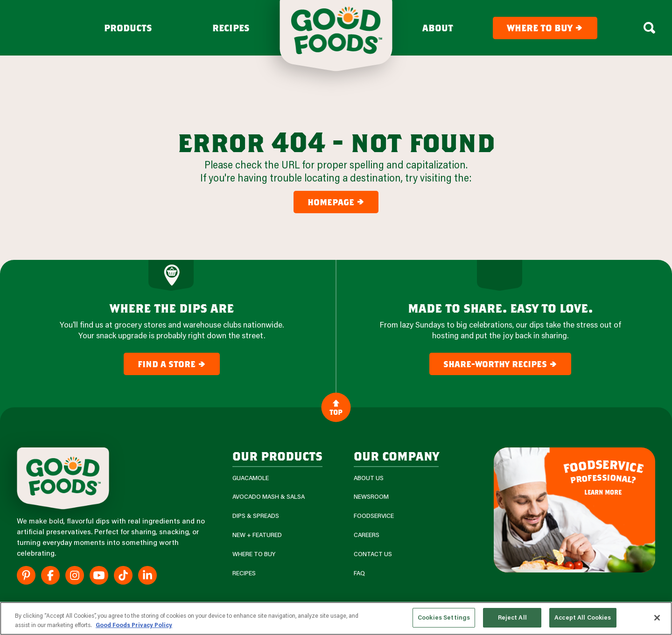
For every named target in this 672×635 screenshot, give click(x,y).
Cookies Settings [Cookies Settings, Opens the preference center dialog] (444, 617)
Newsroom (371, 497)
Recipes (231, 28)
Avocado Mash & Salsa (269, 497)
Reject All (512, 617)
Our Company (396, 456)
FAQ (359, 573)
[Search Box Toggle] (649, 28)
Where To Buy (254, 554)
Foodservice (374, 516)
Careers (367, 535)
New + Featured (257, 535)
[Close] (657, 618)
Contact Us (373, 554)
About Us (369, 478)
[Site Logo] (63, 478)
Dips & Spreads (256, 516)
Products (128, 28)
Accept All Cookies (583, 617)
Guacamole (251, 478)
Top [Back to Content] (336, 407)
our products (277, 456)
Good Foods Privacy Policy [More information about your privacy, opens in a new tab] (134, 625)
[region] (336, 618)
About (438, 28)
